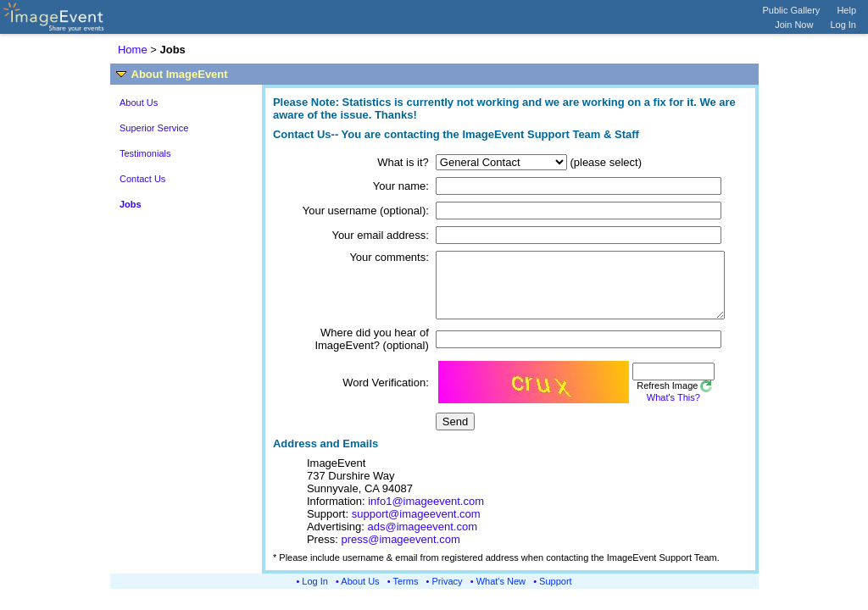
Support (556, 594)
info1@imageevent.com (426, 514)
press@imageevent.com (400, 552)
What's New (501, 594)
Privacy (448, 594)
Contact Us (142, 179)
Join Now (794, 25)
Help (846, 10)
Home (133, 50)
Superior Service (154, 128)
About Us (139, 103)
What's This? (651, 410)
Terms (406, 594)
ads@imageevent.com (423, 539)
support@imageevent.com (416, 527)
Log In (843, 25)
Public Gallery (792, 10)
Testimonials (145, 153)
